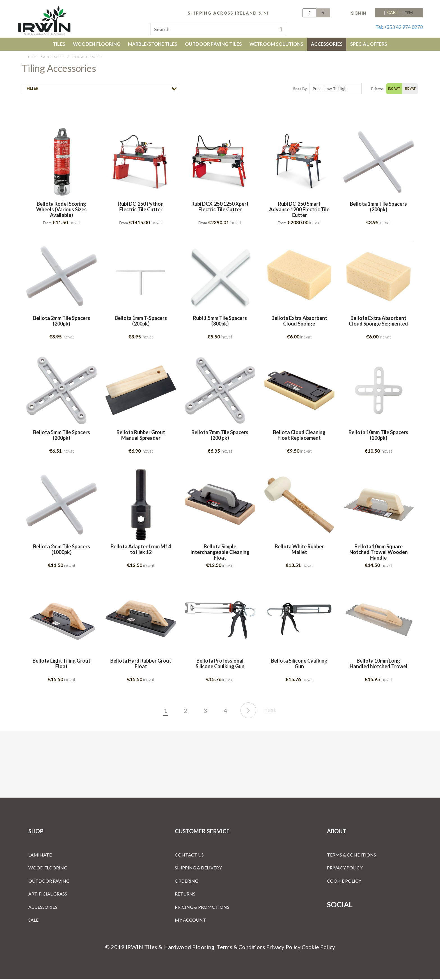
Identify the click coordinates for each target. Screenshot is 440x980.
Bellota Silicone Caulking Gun (299, 665)
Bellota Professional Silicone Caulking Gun (220, 665)
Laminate (40, 856)
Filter (32, 90)
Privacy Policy (345, 869)
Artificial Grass (48, 895)
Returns (185, 895)
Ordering (187, 882)
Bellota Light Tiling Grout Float (61, 665)
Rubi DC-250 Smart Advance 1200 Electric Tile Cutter (299, 211)
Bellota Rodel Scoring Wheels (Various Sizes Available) (61, 211)
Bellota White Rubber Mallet (299, 551)
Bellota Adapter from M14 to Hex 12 (141, 551)
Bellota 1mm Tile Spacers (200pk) (378, 208)
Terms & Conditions (351, 856)
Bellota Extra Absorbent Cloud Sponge (299, 322)
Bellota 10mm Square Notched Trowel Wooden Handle (379, 553)
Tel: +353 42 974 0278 (399, 27)
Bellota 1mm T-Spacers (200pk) (141, 322)
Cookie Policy (344, 882)
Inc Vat (394, 90)
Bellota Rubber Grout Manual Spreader (141, 436)
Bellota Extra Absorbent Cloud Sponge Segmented (378, 322)
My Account (190, 921)
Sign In (358, 13)
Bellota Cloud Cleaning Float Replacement (299, 436)
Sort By (300, 90)
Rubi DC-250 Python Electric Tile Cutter (141, 208)
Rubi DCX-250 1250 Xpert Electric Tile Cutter (220, 208)
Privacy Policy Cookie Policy (302, 948)
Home (33, 58)
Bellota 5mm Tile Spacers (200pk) (62, 436)
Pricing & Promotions (202, 908)
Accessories (54, 58)
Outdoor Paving (49, 882)
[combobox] (218, 29)
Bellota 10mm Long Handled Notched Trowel (379, 665)
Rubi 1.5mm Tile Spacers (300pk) (220, 322)
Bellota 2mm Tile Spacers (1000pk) (62, 551)
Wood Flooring (48, 869)
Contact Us (189, 856)
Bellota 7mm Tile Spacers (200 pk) (220, 436)
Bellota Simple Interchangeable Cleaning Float (220, 553)
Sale (33, 921)
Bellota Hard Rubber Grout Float (141, 665)
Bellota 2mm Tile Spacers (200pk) (62, 322)
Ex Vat (410, 90)
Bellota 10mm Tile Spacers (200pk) (378, 436)
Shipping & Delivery (198, 869)
